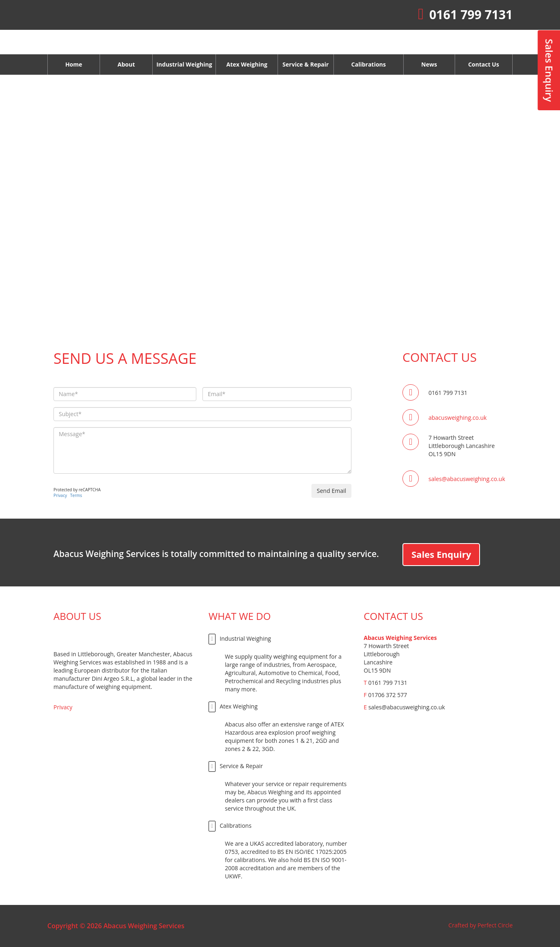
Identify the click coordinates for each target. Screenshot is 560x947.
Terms (76, 495)
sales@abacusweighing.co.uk (467, 479)
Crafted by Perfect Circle (481, 925)
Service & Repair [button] (306, 64)
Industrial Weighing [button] (184, 64)
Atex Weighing (233, 707)
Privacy (60, 495)
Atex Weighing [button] (247, 64)
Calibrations (369, 64)
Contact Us (484, 64)
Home (74, 64)
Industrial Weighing (240, 639)
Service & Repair (236, 767)
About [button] (126, 64)
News (429, 64)
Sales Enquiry (441, 554)
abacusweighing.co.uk (458, 418)
